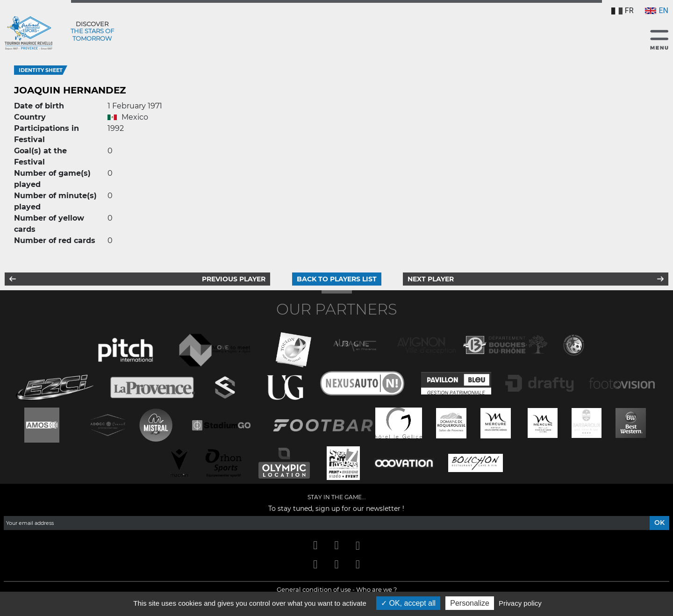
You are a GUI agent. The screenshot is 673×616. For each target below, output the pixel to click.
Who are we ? (376, 589)
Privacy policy (520, 603)
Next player (431, 279)
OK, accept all (408, 603)
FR (623, 11)
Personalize (470, 603)
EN (657, 11)
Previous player (234, 279)
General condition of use (314, 589)
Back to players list (337, 279)
